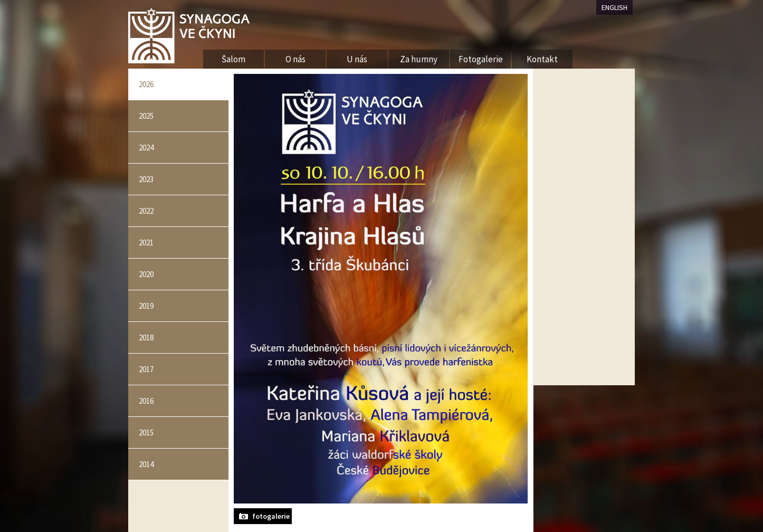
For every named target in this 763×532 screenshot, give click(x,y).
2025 (146, 116)
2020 (146, 274)
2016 (146, 401)
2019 (146, 306)
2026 (146, 84)
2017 (146, 369)
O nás (295, 59)
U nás (357, 59)
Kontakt (542, 59)
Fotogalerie (481, 59)
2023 (146, 179)
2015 (146, 433)
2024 (146, 148)
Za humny (419, 59)
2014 (146, 464)
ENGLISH (614, 7)
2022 (146, 211)
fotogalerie (271, 516)
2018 (146, 338)
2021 (146, 243)
